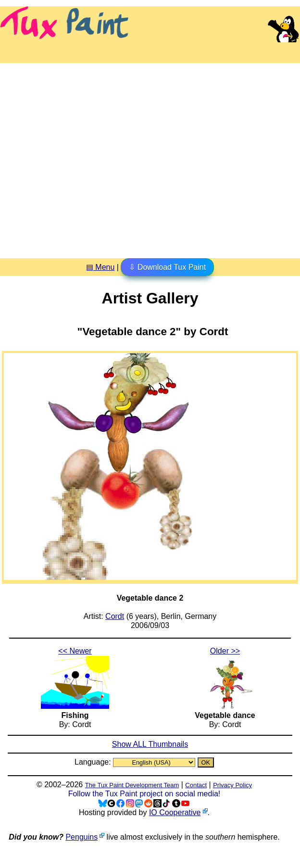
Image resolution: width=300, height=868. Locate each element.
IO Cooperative (175, 812)
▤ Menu (100, 267)
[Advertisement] (90, 157)
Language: (94, 762)
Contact (196, 785)
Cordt (115, 616)
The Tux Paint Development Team (132, 785)
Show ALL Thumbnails (150, 744)
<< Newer (75, 651)
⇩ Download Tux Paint (167, 267)
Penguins (81, 837)
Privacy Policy (232, 785)
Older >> (225, 651)
